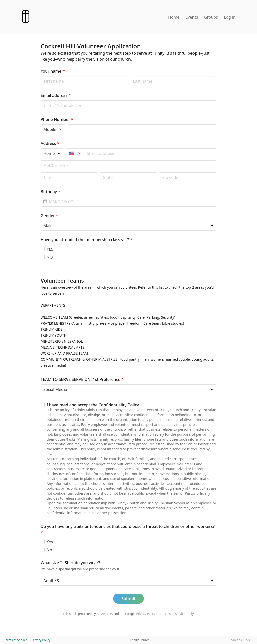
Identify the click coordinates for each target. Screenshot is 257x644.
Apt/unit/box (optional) (41, 160)
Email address (56, 95)
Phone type (41, 124)
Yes (50, 542)
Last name (129, 76)
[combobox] (150, 153)
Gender (49, 216)
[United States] (75, 153)
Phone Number (57, 119)
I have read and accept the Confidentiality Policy (94, 405)
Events (192, 17)
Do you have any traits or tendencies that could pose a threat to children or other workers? (128, 529)
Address (50, 143)
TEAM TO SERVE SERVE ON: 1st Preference (82, 379)
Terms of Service (174, 614)
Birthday (50, 192)
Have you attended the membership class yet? (86, 240)
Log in (230, 17)
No (49, 550)
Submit (128, 599)
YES (50, 249)
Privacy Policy (146, 614)
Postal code (41, 172)
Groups (211, 17)
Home (174, 17)
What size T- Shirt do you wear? (70, 563)
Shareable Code (240, 640)
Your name (53, 71)
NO (50, 257)
